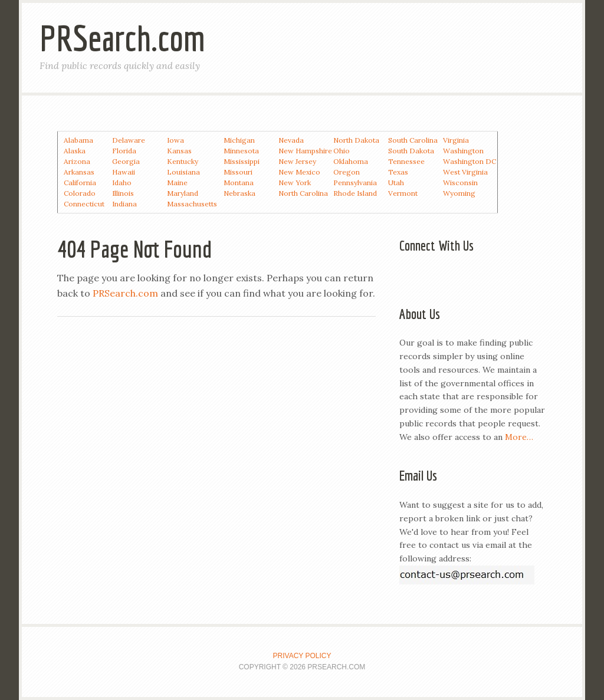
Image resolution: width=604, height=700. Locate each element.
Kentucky (183, 161)
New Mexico (299, 172)
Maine (177, 183)
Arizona (77, 161)
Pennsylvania (355, 183)
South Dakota (411, 151)
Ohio (342, 151)
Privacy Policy (302, 656)
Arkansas (79, 172)
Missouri (238, 172)
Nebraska (239, 193)
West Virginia (465, 172)
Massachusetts (192, 204)
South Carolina (413, 140)
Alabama (78, 140)
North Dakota (356, 140)
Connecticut (84, 204)
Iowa (175, 140)
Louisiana (183, 172)
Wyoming (459, 193)
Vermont (403, 193)
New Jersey (297, 161)
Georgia (126, 161)
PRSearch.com (122, 38)
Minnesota (241, 151)
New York (295, 183)
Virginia (456, 140)
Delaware (129, 140)
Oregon (347, 172)
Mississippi (242, 161)
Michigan (239, 140)
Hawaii (124, 172)
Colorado (80, 193)
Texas (398, 172)
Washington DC (470, 161)
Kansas (179, 151)
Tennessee (406, 161)
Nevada (291, 140)
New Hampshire (305, 151)
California (80, 183)
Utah (396, 183)
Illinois (123, 193)
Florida (124, 151)
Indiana (124, 204)
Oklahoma (351, 161)
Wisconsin (460, 183)
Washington (463, 151)
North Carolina (303, 193)
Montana (239, 183)
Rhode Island (355, 193)
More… (519, 437)
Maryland (183, 193)
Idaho (122, 183)
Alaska (75, 151)
